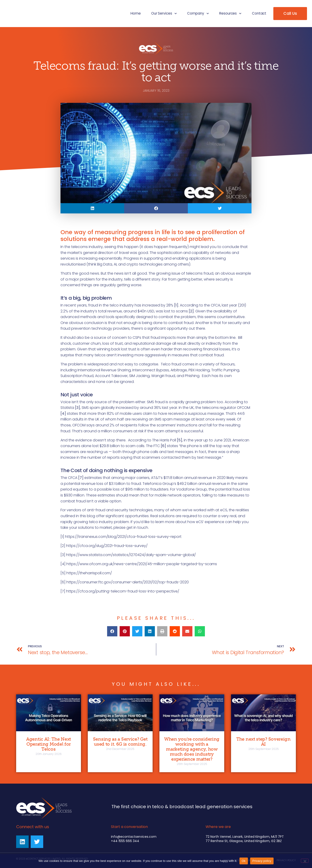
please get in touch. (131, 528)
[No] (305, 861)
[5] (63, 573)
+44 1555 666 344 (125, 841)
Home (136, 13)
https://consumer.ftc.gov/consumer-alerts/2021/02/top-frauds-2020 (128, 582)
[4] (63, 564)
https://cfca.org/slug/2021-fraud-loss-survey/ (107, 546)
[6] (63, 582)
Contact (259, 13)
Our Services (164, 14)
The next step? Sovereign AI (263, 741)
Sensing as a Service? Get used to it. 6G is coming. (120, 741)
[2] (63, 546)
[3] (63, 555)
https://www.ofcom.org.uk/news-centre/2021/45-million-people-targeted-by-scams (142, 564)
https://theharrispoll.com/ (89, 573)
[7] (63, 591)
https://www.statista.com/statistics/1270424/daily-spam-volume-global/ (131, 555)
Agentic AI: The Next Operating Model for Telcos (49, 744)
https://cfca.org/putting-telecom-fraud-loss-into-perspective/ (123, 591)
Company (198, 14)
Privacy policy (262, 861)
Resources (230, 14)
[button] (92, 208)
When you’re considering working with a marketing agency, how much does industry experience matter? (192, 749)
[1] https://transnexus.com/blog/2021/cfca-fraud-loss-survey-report (121, 537)
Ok (244, 861)
